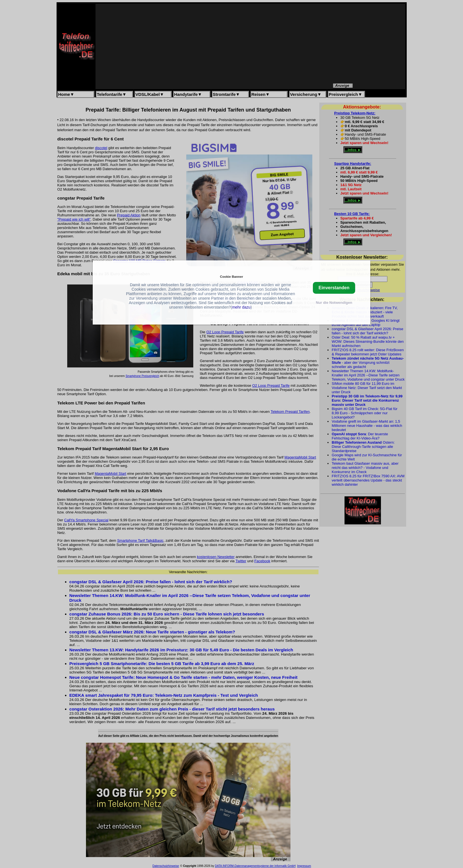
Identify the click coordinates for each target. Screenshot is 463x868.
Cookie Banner (231, 276)
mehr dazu (241, 307)
